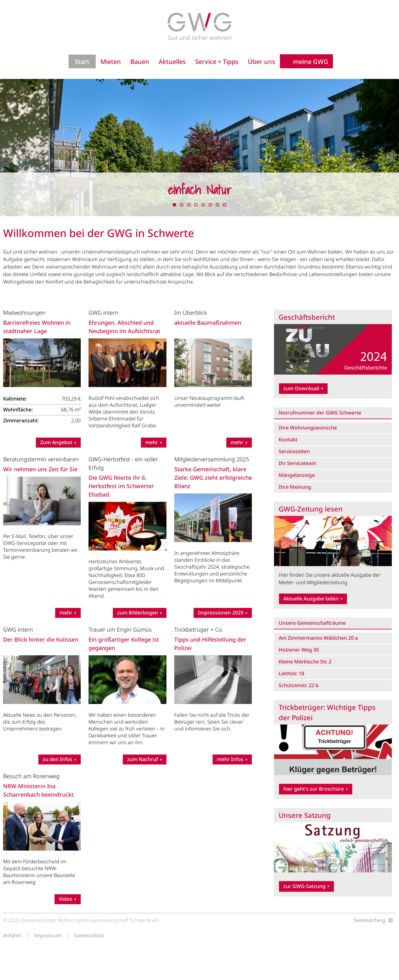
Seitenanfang (370, 920)
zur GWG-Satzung (304, 886)
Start (82, 62)
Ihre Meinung (295, 487)
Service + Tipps (217, 62)
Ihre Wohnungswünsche (308, 428)
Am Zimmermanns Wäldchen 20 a (318, 638)
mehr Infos (230, 759)
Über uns (262, 62)
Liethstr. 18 (291, 673)
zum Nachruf (143, 759)
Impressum (48, 935)
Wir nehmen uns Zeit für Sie (40, 469)
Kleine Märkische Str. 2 (305, 662)
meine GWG (311, 62)
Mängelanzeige (297, 475)
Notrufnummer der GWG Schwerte (320, 413)
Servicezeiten (294, 451)
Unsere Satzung (305, 815)
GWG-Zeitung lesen (311, 509)
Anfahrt (12, 935)
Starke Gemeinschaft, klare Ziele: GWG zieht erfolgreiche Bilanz (213, 478)
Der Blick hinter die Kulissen (41, 639)
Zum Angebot (56, 442)
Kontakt (288, 439)
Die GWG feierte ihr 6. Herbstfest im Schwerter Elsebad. (121, 486)
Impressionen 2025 (221, 613)
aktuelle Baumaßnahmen (208, 323)
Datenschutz (89, 935)
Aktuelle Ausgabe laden (311, 599)
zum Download (301, 388)
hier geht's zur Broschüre (314, 789)
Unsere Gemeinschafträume (312, 623)
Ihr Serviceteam (297, 463)
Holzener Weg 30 (299, 650)
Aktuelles (172, 62)
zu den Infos (58, 759)
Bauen (140, 62)
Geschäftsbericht (307, 317)
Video (66, 899)
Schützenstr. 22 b (299, 685)
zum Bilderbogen (138, 613)
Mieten (111, 62)
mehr (152, 442)
